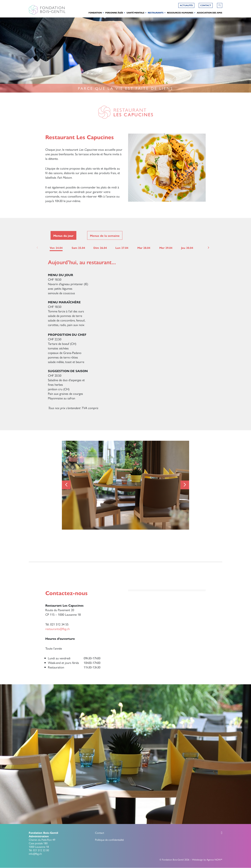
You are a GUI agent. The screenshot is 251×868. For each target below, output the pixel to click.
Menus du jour (63, 236)
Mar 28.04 (144, 248)
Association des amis (210, 13)
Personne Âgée (114, 13)
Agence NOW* (214, 859)
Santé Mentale (135, 13)
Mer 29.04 (166, 248)
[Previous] (66, 485)
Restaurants (156, 13)
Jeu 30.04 (187, 248)
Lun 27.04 (122, 248)
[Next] (208, 248)
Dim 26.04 (100, 248)
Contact (100, 833)
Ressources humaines (180, 13)
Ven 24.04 (56, 248)
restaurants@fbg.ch (58, 629)
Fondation (95, 13)
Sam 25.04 (78, 248)
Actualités (186, 5)
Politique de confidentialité (109, 840)
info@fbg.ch (35, 854)
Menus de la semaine (105, 236)
